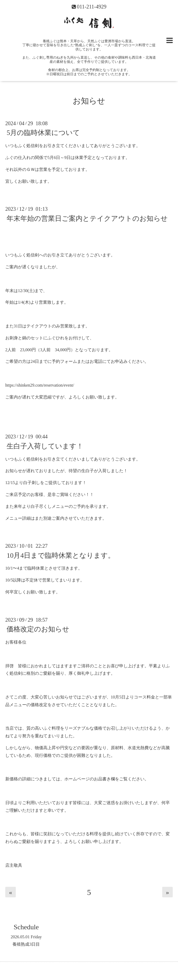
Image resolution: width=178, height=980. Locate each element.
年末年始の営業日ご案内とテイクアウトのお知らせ (87, 218)
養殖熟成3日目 (26, 944)
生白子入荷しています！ (45, 446)
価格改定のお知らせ (38, 629)
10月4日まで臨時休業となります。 (61, 555)
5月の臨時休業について (43, 133)
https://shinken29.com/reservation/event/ (40, 385)
